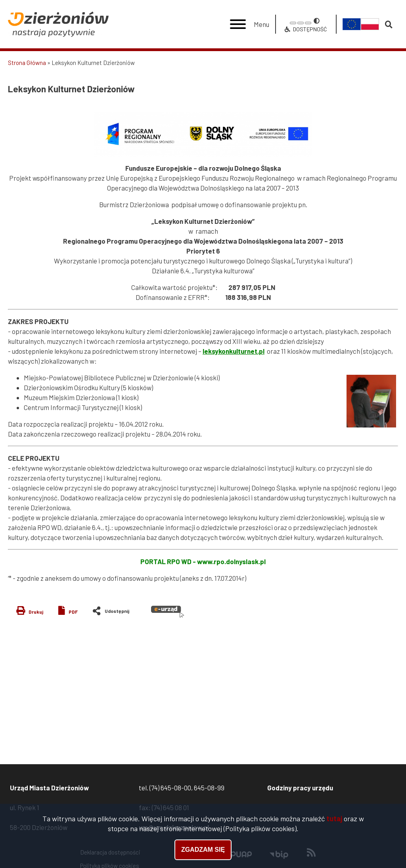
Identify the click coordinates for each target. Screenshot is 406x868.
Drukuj (36, 612)
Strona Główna (27, 63)
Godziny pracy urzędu (300, 788)
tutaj (334, 818)
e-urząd (168, 612)
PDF (73, 612)
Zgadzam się (203, 850)
